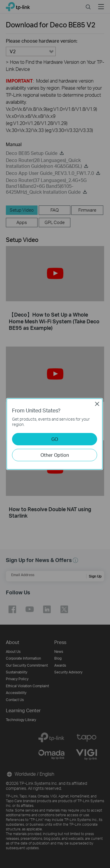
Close (97, 404)
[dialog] (55, 434)
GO (55, 439)
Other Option (55, 455)
